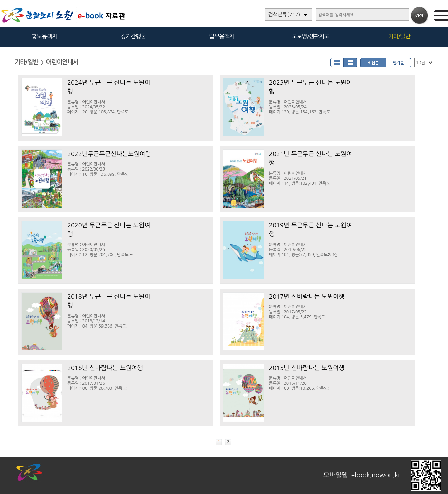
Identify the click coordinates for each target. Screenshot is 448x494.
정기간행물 (133, 36)
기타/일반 (399, 36)
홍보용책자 (44, 36)
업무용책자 (222, 36)
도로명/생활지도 (311, 36)
